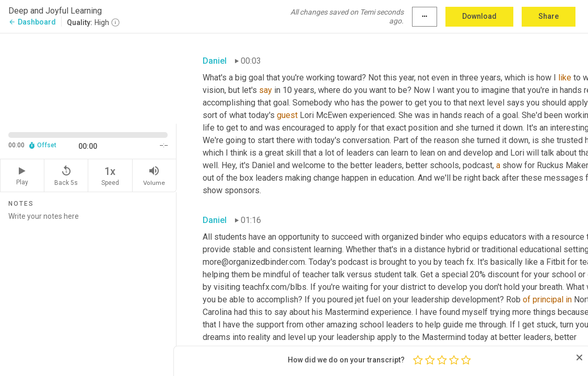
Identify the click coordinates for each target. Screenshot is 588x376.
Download (479, 16)
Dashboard (32, 22)
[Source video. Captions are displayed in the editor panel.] (88, 78)
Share (549, 16)
